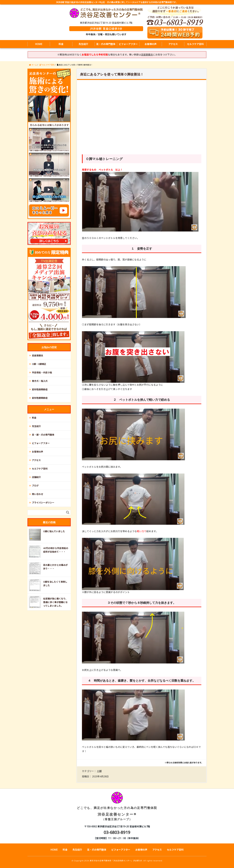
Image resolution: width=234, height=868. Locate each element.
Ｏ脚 (99, 771)
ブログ (35, 486)
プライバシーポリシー (43, 503)
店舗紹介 (36, 477)
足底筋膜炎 (38, 355)
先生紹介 (83, 44)
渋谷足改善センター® (117, 809)
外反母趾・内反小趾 (42, 372)
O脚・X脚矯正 (39, 364)
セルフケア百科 (195, 44)
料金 (61, 44)
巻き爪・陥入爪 (40, 381)
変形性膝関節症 (40, 398)
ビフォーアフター (128, 44)
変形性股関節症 (40, 389)
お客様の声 (151, 44)
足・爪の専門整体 (106, 44)
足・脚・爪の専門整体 (43, 435)
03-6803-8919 (117, 832)
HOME (39, 44)
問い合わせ (38, 494)
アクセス (173, 44)
